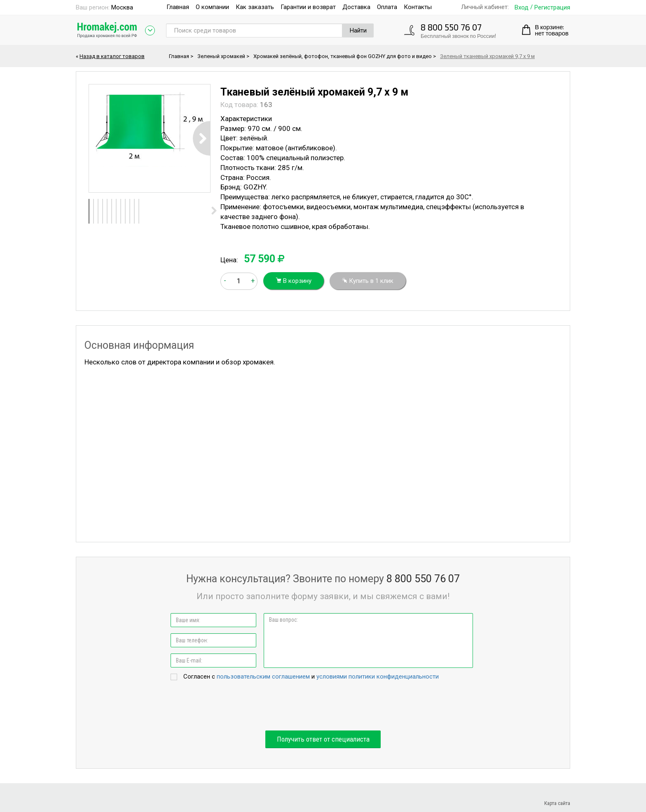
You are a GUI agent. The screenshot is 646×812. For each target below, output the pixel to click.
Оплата (387, 7)
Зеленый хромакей (221, 56)
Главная (178, 7)
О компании (212, 7)
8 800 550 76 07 (451, 27)
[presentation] (323, 706)
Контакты (418, 7)
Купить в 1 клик (368, 281)
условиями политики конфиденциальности (378, 677)
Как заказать (255, 7)
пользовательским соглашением (263, 677)
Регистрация (552, 8)
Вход (522, 8)
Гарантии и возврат (308, 7)
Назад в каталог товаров (112, 56)
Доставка (356, 7)
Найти (358, 30)
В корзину (294, 281)
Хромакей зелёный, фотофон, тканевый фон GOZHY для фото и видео (343, 56)
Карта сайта (557, 803)
